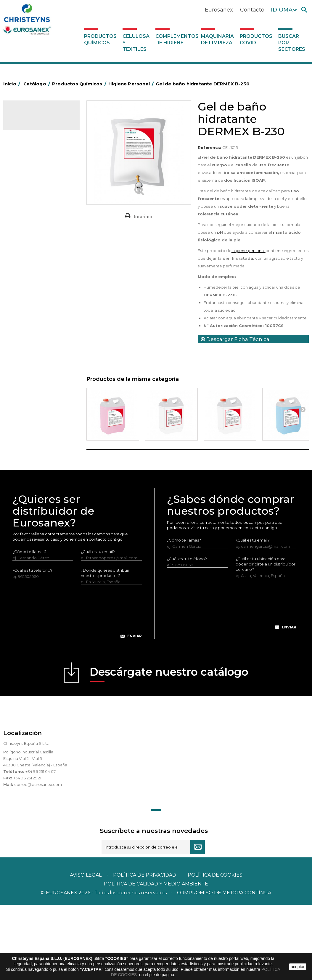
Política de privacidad (145, 950)
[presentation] (77, 691)
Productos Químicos (100, 39)
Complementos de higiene (177, 39)
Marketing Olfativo (33, 139)
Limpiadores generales (37, 313)
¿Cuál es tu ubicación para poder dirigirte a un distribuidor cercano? (266, 639)
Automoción (27, 157)
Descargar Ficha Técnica (235, 339)
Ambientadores (30, 148)
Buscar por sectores (292, 43)
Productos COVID (256, 39)
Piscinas (22, 368)
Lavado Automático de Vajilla (42, 267)
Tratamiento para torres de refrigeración (39, 391)
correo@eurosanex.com (38, 860)
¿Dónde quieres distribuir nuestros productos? (105, 648)
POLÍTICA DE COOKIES (215, 950)
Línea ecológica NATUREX (40, 340)
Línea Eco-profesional (36, 350)
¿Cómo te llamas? (29, 627)
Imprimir (143, 216)
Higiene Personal (31, 203)
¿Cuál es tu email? (98, 627)
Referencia (210, 147)
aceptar (298, 967)
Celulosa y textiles (136, 43)
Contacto (252, 10)
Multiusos (24, 359)
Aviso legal (86, 950)
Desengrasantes (30, 176)
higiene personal (249, 251)
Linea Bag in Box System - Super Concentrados (38, 290)
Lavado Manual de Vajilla (38, 277)
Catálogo (31, 118)
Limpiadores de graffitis (37, 304)
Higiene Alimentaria (34, 194)
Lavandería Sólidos (33, 240)
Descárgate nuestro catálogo (169, 749)
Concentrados (28, 167)
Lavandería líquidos (33, 231)
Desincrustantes (30, 185)
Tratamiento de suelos (36, 377)
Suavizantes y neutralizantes (42, 249)
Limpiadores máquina (36, 322)
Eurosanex (219, 10)
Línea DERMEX (29, 331)
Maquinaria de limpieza (217, 39)
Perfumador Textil (32, 258)
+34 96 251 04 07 (41, 847)
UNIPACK (23, 404)
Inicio (13, 84)
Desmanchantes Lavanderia (42, 222)
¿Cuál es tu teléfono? (32, 646)
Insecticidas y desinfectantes (42, 212)
